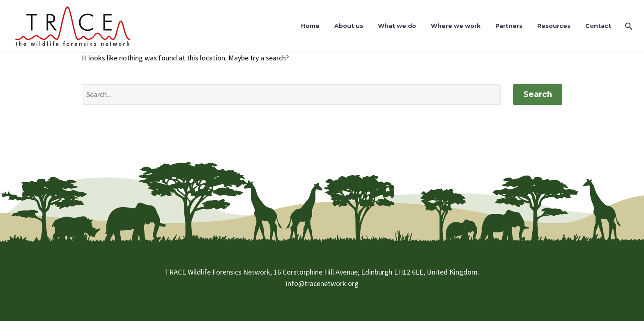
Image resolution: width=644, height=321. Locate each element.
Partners (509, 26)
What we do (397, 26)
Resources (554, 26)
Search (538, 94)
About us (349, 26)
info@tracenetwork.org (322, 283)
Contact (598, 26)
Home (310, 26)
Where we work (456, 26)
